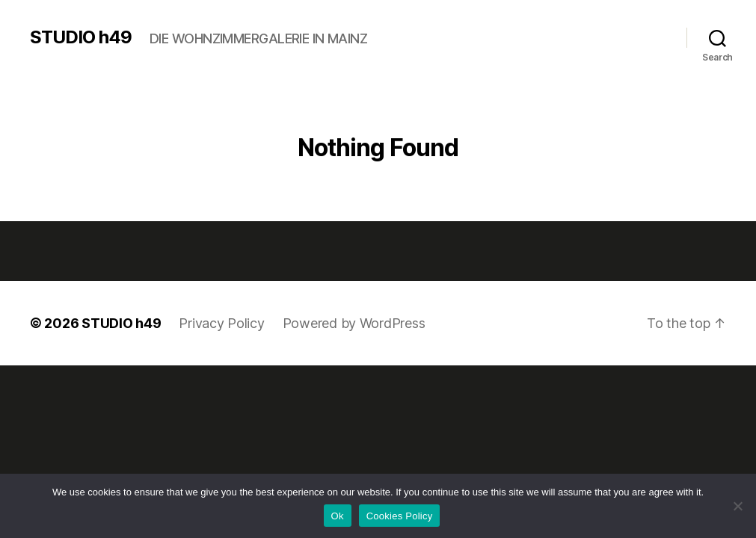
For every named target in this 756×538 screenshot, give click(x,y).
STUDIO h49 (81, 37)
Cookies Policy (400, 516)
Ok (338, 516)
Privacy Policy (221, 323)
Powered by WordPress (354, 323)
